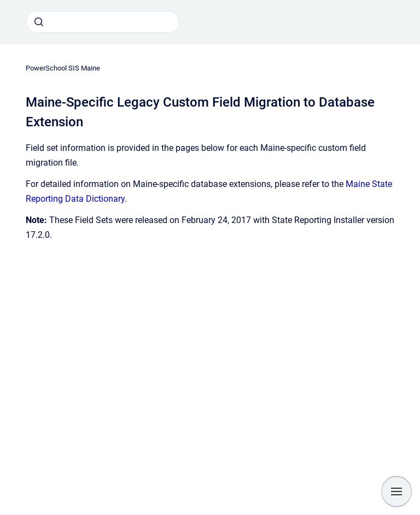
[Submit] (39, 22)
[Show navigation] (396, 491)
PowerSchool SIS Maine (63, 68)
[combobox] (103, 22)
